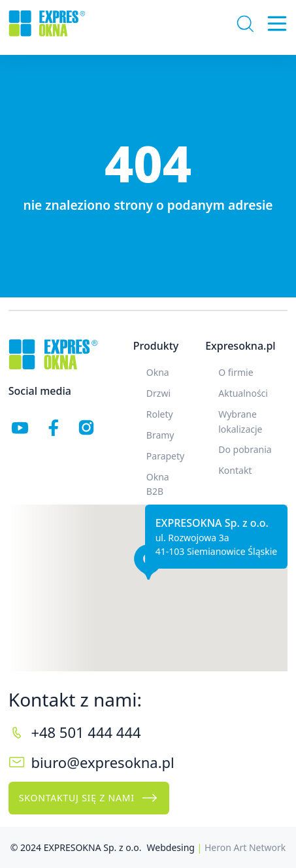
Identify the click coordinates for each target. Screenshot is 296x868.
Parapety (165, 456)
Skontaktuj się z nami (89, 798)
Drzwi (158, 393)
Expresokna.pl (240, 346)
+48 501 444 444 (86, 732)
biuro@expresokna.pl (102, 762)
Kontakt (235, 470)
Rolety (160, 414)
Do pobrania (245, 449)
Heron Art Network (245, 847)
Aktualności (243, 393)
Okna (158, 372)
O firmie (236, 372)
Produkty (156, 346)
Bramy (160, 435)
